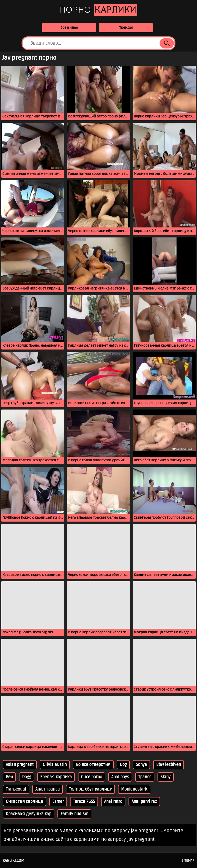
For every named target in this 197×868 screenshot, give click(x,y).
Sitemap (188, 861)
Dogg (27, 777)
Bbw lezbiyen (169, 765)
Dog (123, 765)
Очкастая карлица (24, 802)
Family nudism (74, 814)
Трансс (145, 777)
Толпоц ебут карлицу (90, 789)
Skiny (166, 777)
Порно (98, 10)
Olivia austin (55, 765)
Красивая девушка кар (29, 814)
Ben (9, 777)
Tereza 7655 (84, 802)
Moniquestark (134, 789)
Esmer (58, 802)
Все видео (69, 28)
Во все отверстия (93, 765)
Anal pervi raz (144, 802)
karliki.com (13, 861)
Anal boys (120, 777)
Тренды (126, 28)
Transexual (16, 789)
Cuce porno (92, 777)
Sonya (141, 765)
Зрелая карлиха (56, 777)
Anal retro (113, 802)
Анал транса (48, 789)
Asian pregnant (20, 765)
